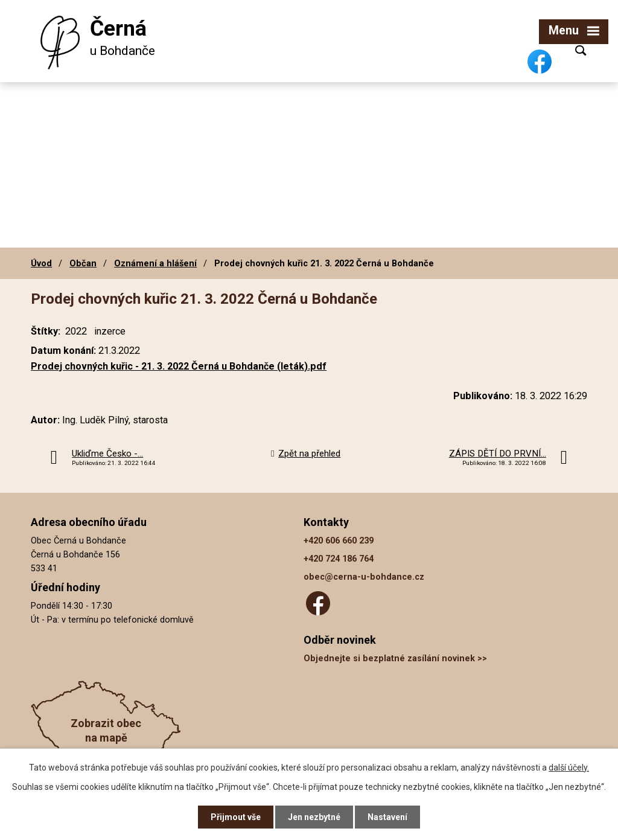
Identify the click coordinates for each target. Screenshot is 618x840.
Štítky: (46, 331)
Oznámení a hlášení (155, 263)
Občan (83, 263)
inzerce (110, 331)
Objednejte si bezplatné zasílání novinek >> (395, 659)
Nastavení (387, 817)
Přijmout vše (236, 817)
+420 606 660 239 (339, 541)
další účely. (569, 768)
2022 (76, 331)
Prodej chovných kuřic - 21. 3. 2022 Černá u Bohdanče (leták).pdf (179, 366)
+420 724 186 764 (339, 559)
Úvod (41, 263)
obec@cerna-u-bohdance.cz (364, 577)
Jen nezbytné (314, 817)
